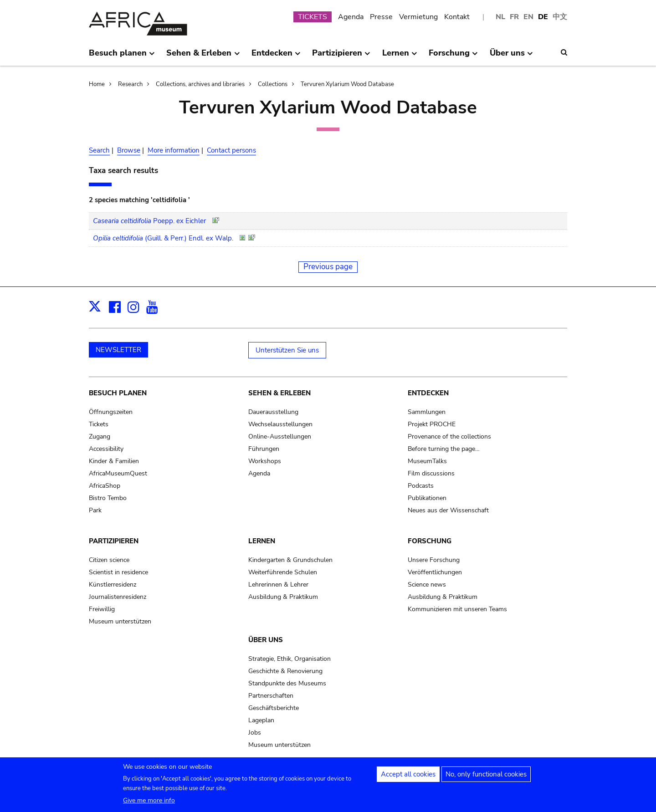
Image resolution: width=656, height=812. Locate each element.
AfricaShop (105, 486)
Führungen (264, 449)
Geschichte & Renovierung (285, 671)
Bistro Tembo (108, 498)
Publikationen (427, 498)
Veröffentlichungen (435, 572)
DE (543, 17)
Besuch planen (118, 393)
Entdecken (428, 393)
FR (514, 17)
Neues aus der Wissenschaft (448, 510)
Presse (381, 17)
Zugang (100, 437)
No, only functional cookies (486, 775)
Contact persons (231, 150)
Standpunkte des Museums (287, 683)
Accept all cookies (408, 775)
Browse (129, 150)
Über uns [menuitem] (511, 56)
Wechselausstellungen (280, 424)
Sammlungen (427, 412)
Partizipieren (114, 541)
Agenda (351, 17)
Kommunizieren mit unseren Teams (457, 609)
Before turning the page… (444, 449)
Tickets (99, 424)
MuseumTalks (427, 461)
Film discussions (431, 473)
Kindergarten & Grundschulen (290, 560)
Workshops (265, 461)
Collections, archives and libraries (200, 84)
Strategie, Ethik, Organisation (290, 659)
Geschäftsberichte (274, 708)
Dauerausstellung (273, 412)
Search (99, 150)
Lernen (262, 541)
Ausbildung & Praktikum (283, 597)
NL (500, 17)
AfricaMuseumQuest (118, 473)
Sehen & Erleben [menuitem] (203, 56)
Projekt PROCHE (432, 424)
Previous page (328, 267)
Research (130, 84)
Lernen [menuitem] (400, 56)
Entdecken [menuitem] (276, 56)
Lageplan (261, 720)
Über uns (266, 640)
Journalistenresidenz (118, 597)
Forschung (430, 541)
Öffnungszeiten (111, 412)
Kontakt (457, 17)
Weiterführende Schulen (283, 572)
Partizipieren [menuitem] (341, 56)
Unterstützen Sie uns (287, 350)
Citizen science (109, 560)
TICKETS (313, 17)
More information (174, 150)
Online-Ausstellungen (280, 437)
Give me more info (149, 801)
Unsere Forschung (434, 560)
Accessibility (106, 449)
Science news (427, 585)
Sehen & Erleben (279, 393)
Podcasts (421, 486)
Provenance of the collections (449, 437)
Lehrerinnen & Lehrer (278, 585)
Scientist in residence (118, 572)
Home (97, 84)
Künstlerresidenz (113, 585)
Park (95, 510)
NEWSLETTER (118, 350)
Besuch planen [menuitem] (122, 56)
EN (528, 17)
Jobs (255, 733)
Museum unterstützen (120, 621)
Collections (273, 84)
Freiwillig (102, 609)
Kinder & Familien (114, 461)
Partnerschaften (271, 696)
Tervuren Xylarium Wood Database (347, 84)
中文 (560, 17)
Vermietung (418, 17)
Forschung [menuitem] (453, 56)
